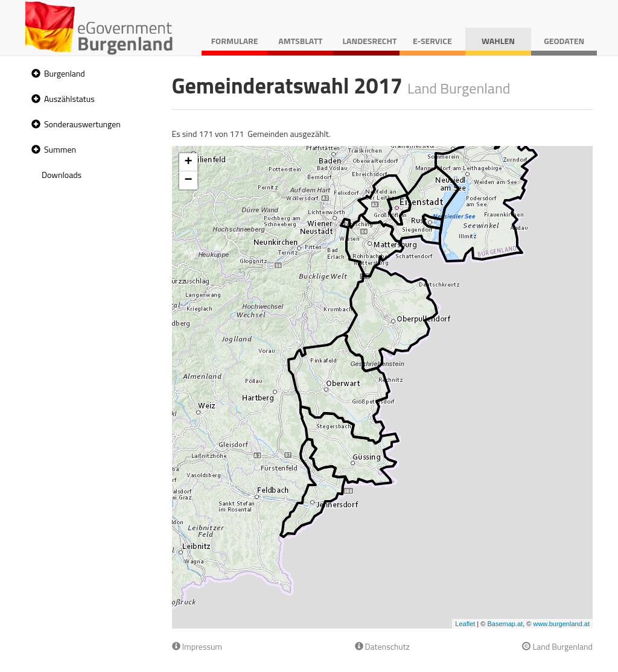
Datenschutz (382, 646)
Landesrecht (369, 41)
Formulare (235, 41)
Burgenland (65, 73)
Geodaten (564, 41)
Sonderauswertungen (82, 124)
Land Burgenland (557, 646)
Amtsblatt (300, 41)
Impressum (197, 646)
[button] (34, 74)
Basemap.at (505, 624)
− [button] (188, 180)
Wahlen (498, 41)
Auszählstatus (69, 99)
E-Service (432, 41)
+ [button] (188, 162)
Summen (60, 149)
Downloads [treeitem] (62, 175)
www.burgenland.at (561, 624)
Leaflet (465, 624)
